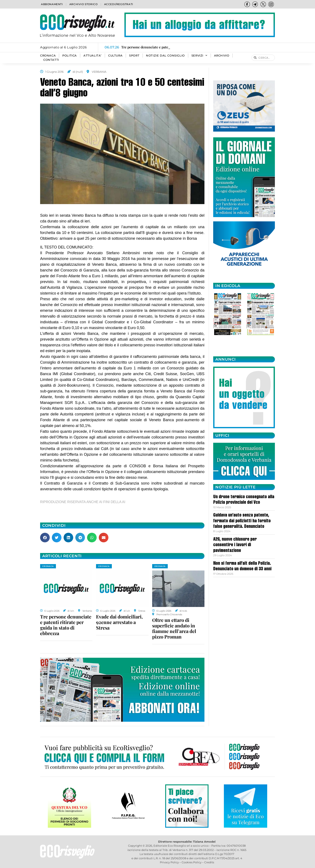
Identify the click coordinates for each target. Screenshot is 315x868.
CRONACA (48, 56)
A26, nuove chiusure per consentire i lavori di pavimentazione (235, 545)
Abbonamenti (52, 4)
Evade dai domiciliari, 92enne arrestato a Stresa (119, 622)
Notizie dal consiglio (165, 56)
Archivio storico (84, 4)
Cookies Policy (192, 862)
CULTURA (115, 56)
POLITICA (70, 56)
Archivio (222, 56)
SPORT (134, 56)
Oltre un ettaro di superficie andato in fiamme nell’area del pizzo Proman (174, 628)
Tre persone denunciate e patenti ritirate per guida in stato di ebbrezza (66, 625)
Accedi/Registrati (119, 4)
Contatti (51, 60)
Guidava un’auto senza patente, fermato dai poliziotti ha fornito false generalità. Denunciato (242, 521)
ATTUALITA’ (93, 56)
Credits (209, 862)
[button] (45, 538)
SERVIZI (199, 56)
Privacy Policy (169, 862)
